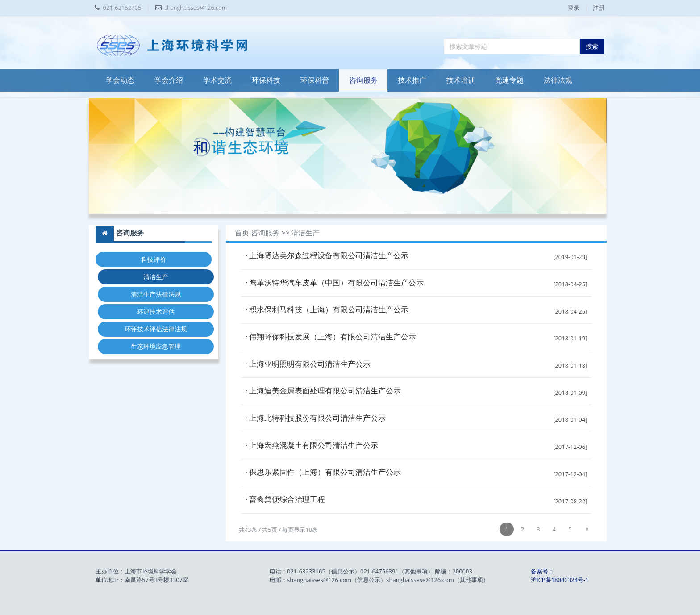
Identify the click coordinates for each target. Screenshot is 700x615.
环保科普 (315, 80)
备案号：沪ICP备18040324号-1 (560, 575)
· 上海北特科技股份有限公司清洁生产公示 (316, 418)
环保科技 (266, 80)
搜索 (592, 46)
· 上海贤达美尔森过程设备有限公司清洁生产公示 (327, 256)
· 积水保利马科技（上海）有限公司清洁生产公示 (327, 310)
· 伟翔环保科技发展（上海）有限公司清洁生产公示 (331, 337)
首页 (242, 233)
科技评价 (154, 259)
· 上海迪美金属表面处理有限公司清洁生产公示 (323, 391)
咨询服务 (363, 80)
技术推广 (412, 80)
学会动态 (120, 80)
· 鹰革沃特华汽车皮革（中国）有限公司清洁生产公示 (335, 283)
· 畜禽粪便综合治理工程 (285, 500)
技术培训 (461, 80)
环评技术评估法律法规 (156, 329)
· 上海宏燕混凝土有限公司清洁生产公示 (312, 446)
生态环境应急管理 (156, 346)
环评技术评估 (156, 312)
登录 (574, 8)
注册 (599, 8)
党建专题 (509, 80)
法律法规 (558, 80)
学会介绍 (169, 80)
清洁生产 (156, 277)
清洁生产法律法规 (156, 294)
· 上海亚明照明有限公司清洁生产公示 (308, 364)
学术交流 (217, 80)
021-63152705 (122, 8)
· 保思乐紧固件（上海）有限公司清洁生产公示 (323, 472)
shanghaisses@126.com (196, 8)
